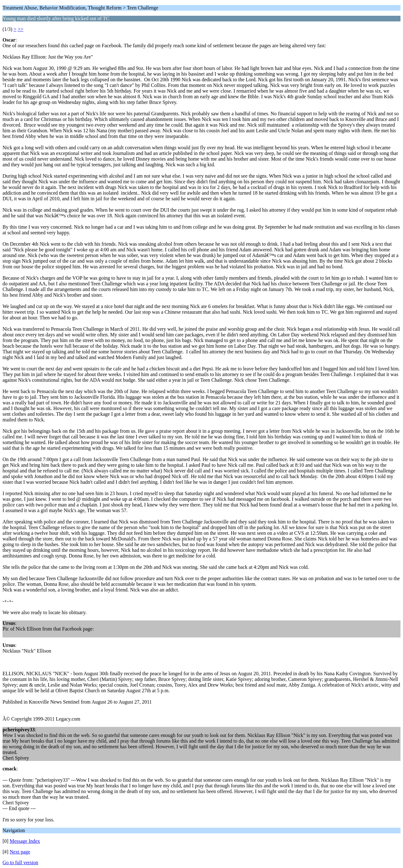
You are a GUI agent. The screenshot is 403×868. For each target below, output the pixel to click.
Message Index (25, 841)
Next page (20, 852)
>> (20, 29)
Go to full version (20, 862)
